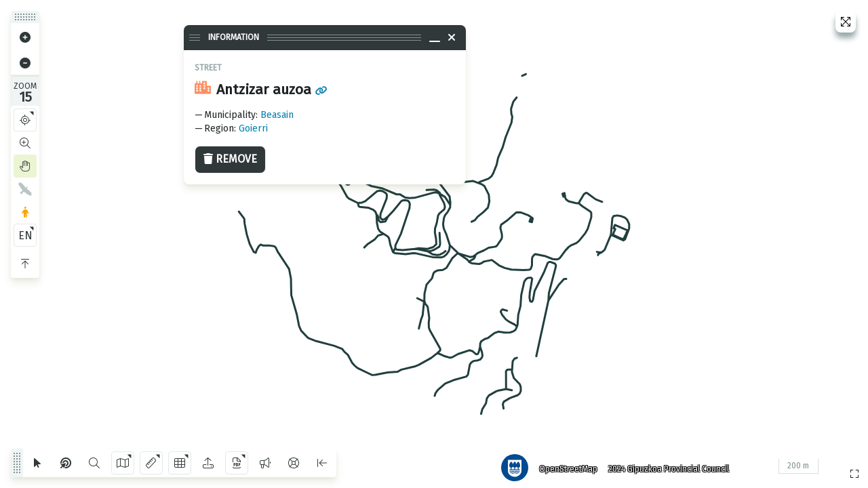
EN (25, 236)
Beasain (277, 115)
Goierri (253, 128)
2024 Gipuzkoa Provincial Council (664, 464)
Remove (230, 159)
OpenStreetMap (564, 464)
